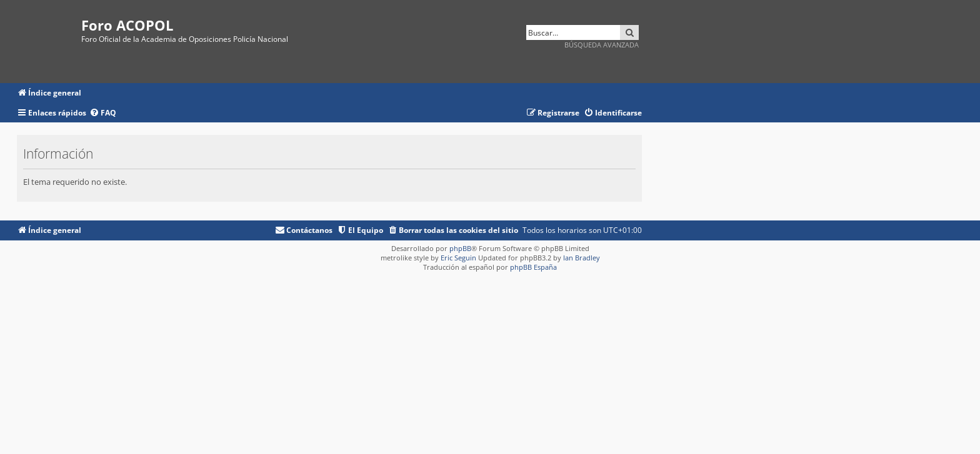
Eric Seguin (458, 258)
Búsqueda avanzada (602, 45)
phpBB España (533, 267)
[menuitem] (103, 113)
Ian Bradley (582, 258)
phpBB (460, 248)
